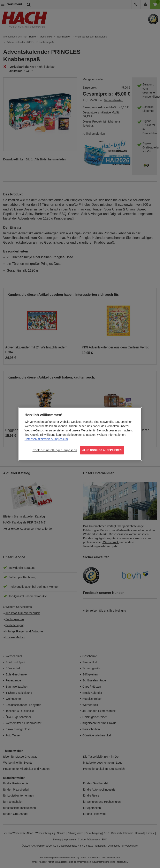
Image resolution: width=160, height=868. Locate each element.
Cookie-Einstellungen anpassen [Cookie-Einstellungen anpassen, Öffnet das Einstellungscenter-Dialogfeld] (55, 450)
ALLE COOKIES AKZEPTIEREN (102, 450)
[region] (80, 434)
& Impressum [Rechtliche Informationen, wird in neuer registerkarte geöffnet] (59, 439)
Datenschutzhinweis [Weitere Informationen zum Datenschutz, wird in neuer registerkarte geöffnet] (37, 439)
